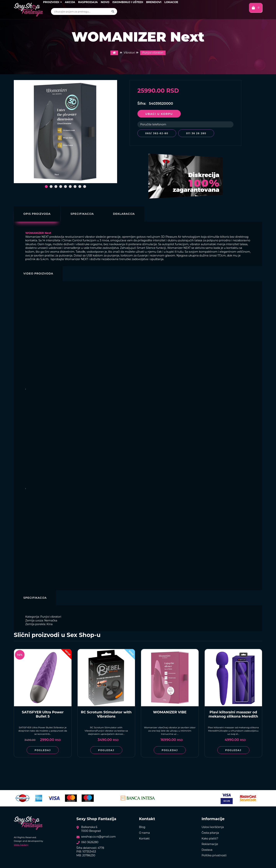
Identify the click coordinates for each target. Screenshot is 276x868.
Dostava (207, 849)
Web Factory (21, 844)
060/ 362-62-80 (157, 133)
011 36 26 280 (198, 133)
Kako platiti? (210, 838)
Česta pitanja (210, 832)
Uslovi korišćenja (213, 826)
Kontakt (144, 838)
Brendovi (154, 2)
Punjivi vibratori (153, 53)
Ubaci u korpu (159, 114)
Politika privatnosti (214, 854)
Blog (142, 826)
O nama (144, 832)
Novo (105, 2)
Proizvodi (52, 2)
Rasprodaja (88, 2)
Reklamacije (210, 843)
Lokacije (171, 2)
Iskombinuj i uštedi (128, 2)
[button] (46, 187)
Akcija (70, 2)
